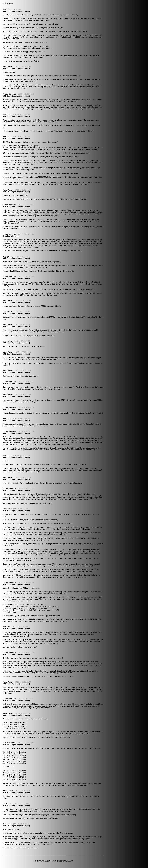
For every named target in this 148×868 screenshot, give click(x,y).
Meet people (63, 862)
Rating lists (43, 860)
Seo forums (57, 862)
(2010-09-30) (17, 9)
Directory (69, 862)
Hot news (45, 862)
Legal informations (64, 860)
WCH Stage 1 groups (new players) (16, 11)
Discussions (50, 862)
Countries (48, 860)
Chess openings (55, 860)
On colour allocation (11, 236)
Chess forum (36, 860)
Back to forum (8, 4)
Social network (38, 862)
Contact (71, 860)
